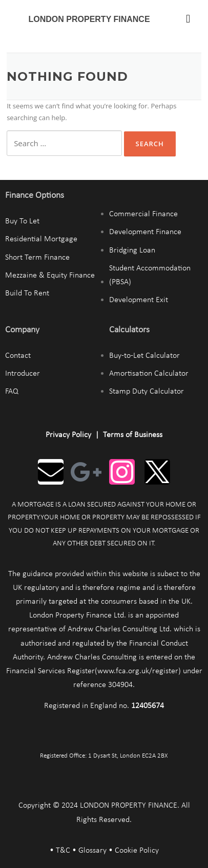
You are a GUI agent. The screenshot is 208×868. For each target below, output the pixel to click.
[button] (188, 19)
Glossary (92, 851)
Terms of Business (133, 435)
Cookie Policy (137, 851)
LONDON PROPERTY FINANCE (89, 19)
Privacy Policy (68, 435)
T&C (63, 851)
